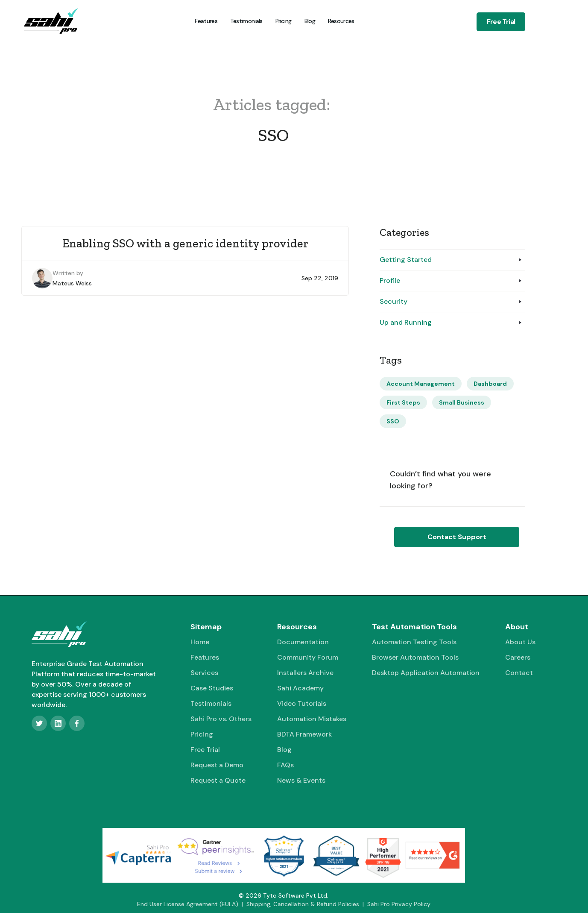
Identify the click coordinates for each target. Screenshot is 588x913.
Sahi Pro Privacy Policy (399, 904)
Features (206, 21)
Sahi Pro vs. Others (221, 719)
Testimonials (246, 21)
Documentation (303, 642)
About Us (520, 642)
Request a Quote (218, 780)
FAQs (285, 765)
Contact (519, 673)
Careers (518, 657)
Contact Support (457, 537)
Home (200, 642)
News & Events (301, 780)
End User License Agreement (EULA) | (192, 904)
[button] (340, 21)
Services (204, 673)
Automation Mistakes (312, 719)
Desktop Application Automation (426, 673)
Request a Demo (217, 765)
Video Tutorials (302, 703)
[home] (51, 21)
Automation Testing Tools (414, 642)
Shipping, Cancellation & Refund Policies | (307, 904)
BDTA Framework (304, 734)
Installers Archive (305, 673)
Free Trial (501, 22)
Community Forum (308, 657)
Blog (310, 21)
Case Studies (212, 688)
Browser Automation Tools (415, 657)
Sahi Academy (300, 688)
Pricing (284, 21)
